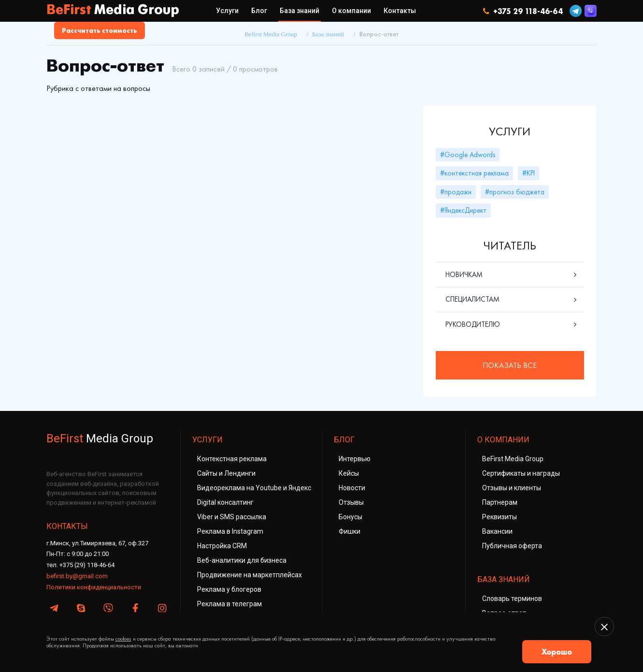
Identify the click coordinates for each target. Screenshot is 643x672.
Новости (352, 488)
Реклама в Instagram (230, 531)
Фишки (350, 531)
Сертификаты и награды (521, 473)
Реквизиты (500, 517)
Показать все (510, 365)
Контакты (400, 11)
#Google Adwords (468, 155)
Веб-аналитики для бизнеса (242, 560)
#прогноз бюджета (515, 192)
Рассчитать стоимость (100, 30)
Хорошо (557, 652)
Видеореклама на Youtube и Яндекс (254, 488)
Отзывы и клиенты (512, 488)
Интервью (355, 459)
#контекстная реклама (474, 173)
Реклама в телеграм (229, 604)
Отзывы (351, 502)
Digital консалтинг (225, 502)
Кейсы (349, 473)
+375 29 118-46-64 (523, 11)
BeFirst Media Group (513, 459)
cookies (123, 639)
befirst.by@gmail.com (77, 576)
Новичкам (464, 275)
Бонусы (350, 517)
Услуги (227, 11)
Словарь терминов (512, 599)
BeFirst (113, 11)
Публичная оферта (512, 546)
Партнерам (500, 502)
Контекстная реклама (232, 459)
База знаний (300, 11)
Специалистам (472, 299)
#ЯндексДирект (463, 210)
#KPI (529, 173)
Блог (259, 11)
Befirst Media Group (271, 34)
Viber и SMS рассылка (232, 517)
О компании (351, 11)
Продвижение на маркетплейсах (250, 575)
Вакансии (497, 531)
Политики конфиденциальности (94, 587)
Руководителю (473, 324)
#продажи (456, 192)
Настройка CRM (222, 546)
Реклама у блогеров (229, 589)
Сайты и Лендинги (226, 473)
